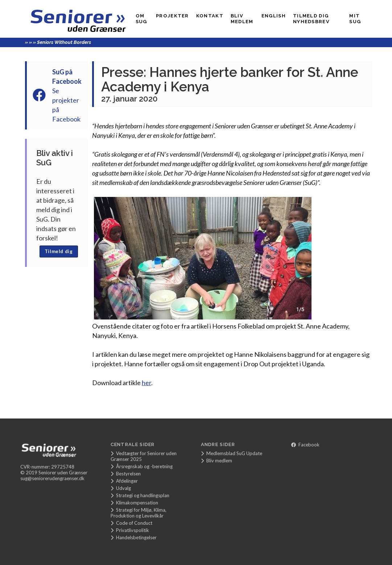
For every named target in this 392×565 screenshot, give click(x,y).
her (147, 383)
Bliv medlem (242, 19)
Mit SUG (355, 19)
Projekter (172, 16)
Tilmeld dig (59, 251)
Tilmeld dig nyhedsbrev (311, 19)
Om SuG (141, 19)
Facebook (305, 445)
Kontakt (210, 16)
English (274, 16)
